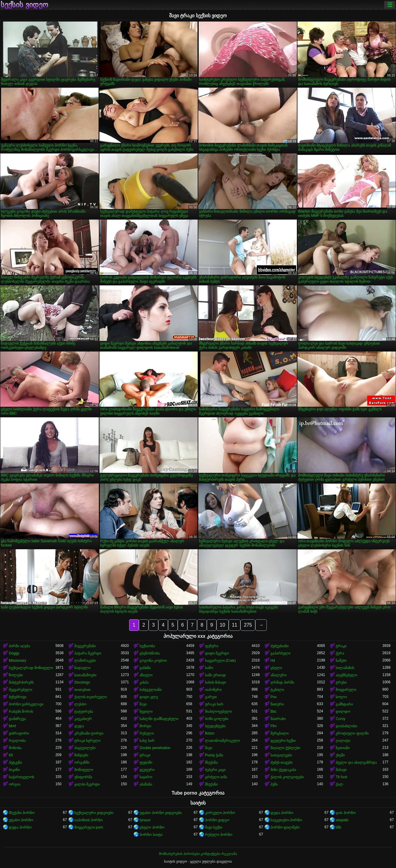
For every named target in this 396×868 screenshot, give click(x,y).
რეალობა (17, 741)
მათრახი (278, 719)
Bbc (274, 712)
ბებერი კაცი (215, 770)
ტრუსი (341, 682)
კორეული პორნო (220, 813)
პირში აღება (19, 646)
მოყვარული (346, 690)
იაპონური (213, 690)
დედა (79, 726)
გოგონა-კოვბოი (153, 661)
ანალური (279, 675)
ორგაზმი (82, 762)
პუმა (274, 784)
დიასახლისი (346, 726)
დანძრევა (17, 719)
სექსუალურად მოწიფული (31, 668)
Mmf (12, 726)
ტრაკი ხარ (214, 704)
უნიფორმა (83, 777)
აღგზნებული (346, 675)
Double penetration (155, 748)
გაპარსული (280, 653)
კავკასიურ (83, 719)
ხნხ (338, 827)
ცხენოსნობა (150, 653)
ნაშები (341, 661)
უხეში (340, 755)
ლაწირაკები (85, 661)
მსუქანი (211, 784)
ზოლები (16, 675)
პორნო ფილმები (285, 827)
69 (11, 755)
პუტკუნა (15, 762)
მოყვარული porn (89, 827)
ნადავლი (82, 668)
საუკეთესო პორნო (286, 820)
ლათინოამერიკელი (222, 741)
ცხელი (276, 668)
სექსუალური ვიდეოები (94, 813)
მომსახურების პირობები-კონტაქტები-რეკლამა (198, 854)
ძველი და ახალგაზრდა (356, 762)
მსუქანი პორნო (22, 813)
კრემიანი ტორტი (89, 733)
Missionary (17, 661)
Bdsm (210, 733)
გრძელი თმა (216, 777)
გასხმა (145, 668)
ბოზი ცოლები (217, 719)
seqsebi (342, 820)
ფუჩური (212, 646)
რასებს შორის (21, 712)
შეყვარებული (20, 690)
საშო (209, 668)
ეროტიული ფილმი (352, 733)
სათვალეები (281, 755)
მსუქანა (211, 762)
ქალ (339, 784)
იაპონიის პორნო (89, 820)
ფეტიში (146, 762)
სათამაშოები (85, 675)
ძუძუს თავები (282, 762)
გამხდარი (344, 704)
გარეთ (211, 697)
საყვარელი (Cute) (220, 661)
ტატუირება (84, 712)
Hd (273, 661)
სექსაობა (147, 646)
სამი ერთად (215, 675)
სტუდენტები (215, 726)
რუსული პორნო (219, 835)
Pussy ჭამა (214, 755)
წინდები (81, 755)
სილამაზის (345, 668)
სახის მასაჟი (215, 682)
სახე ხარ (147, 741)
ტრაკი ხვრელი (87, 741)
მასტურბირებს (21, 682)
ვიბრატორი (19, 733)
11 (235, 625)
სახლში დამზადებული (159, 719)
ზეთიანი (343, 748)
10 (223, 625)
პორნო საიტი (151, 835)
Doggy (14, 653)
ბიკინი (14, 770)
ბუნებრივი (18, 697)
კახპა (144, 682)
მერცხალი (280, 733)
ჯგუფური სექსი (283, 741)
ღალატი (343, 741)
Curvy (340, 719)
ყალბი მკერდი (87, 784)
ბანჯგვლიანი (151, 690)
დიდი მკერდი (217, 653)
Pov (274, 697)
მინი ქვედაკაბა (283, 770)
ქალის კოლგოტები (287, 777)
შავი (143, 704)
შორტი (145, 726)
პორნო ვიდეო (217, 820)
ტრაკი (341, 646)
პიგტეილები (85, 748)
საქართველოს (22, 777)
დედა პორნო (282, 813)
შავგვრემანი (85, 646)
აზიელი (146, 675)
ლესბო (80, 704)
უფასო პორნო (21, 820)
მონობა (15, 748)
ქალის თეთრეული (91, 697)
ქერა (340, 653)
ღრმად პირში (282, 682)
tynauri (145, 820)
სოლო (341, 697)
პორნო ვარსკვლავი (26, 704)
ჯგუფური (147, 770)
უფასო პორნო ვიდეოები (161, 813)
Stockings (82, 682)
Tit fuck (341, 777)
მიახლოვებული (218, 712)
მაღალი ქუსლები (285, 748)
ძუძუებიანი (280, 646)
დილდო (343, 712)
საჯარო (146, 777)
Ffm (274, 726)
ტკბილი (277, 690)
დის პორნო (346, 813)
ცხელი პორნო (152, 827)
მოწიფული (84, 770)
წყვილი (146, 712)
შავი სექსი (214, 827)
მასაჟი (341, 770)
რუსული (147, 733)
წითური (277, 704)
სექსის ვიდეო (24, 5)
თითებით (82, 690)
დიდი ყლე (149, 697)
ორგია (15, 784)
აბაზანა (146, 784)
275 (248, 625)
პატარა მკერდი (88, 653)
